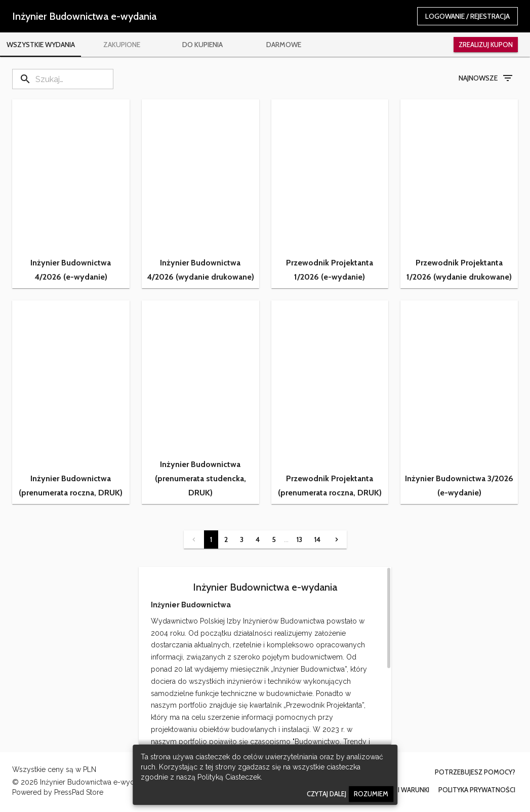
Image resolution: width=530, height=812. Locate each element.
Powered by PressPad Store (58, 792)
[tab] (40, 45)
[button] (71, 194)
